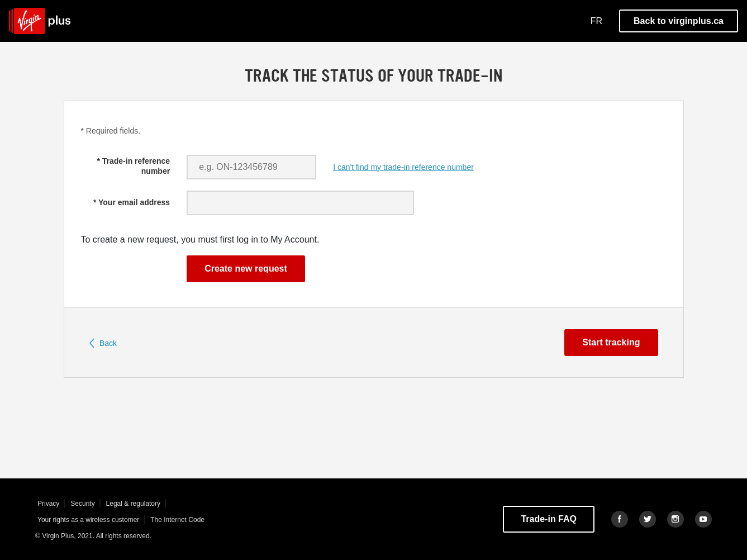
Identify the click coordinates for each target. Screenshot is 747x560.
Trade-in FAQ (549, 519)
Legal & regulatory (134, 504)
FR (596, 21)
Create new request (246, 269)
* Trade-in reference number (133, 166)
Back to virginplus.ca (679, 21)
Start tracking (611, 342)
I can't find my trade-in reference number (403, 167)
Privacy (49, 504)
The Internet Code (177, 520)
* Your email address (132, 202)
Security (84, 504)
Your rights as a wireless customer (89, 520)
